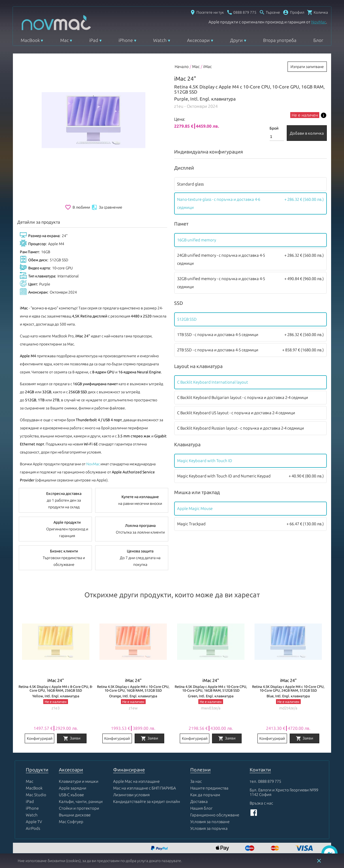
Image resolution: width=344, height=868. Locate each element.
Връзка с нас (261, 803)
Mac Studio (36, 795)
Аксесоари (198, 40)
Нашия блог (201, 808)
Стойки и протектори (79, 808)
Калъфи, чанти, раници (81, 801)
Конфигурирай (40, 738)
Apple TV (34, 822)
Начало (182, 67)
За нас (196, 781)
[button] (293, 12)
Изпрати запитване (307, 67)
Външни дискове (75, 815)
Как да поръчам (205, 795)
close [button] (319, 861)
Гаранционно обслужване (215, 815)
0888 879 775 (270, 781)
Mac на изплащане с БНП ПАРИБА (145, 788)
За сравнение (107, 207)
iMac (207, 67)
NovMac (319, 22)
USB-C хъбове (71, 795)
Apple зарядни (73, 788)
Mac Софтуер (71, 822)
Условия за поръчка (209, 828)
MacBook (30, 40)
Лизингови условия (131, 795)
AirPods (33, 828)
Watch (160, 40)
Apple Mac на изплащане (136, 781)
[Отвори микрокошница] (317, 12)
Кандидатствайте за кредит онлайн (147, 801)
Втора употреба (280, 40)
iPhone (126, 40)
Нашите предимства (209, 788)
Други (236, 40)
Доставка (199, 801)
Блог (318, 40)
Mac (64, 40)
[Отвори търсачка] (270, 12)
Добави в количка (307, 133)
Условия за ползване (210, 822)
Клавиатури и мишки (79, 781)
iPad (94, 40)
